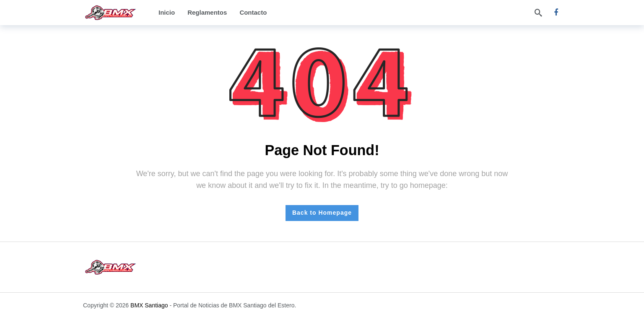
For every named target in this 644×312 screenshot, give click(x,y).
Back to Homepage (322, 213)
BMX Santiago (149, 305)
